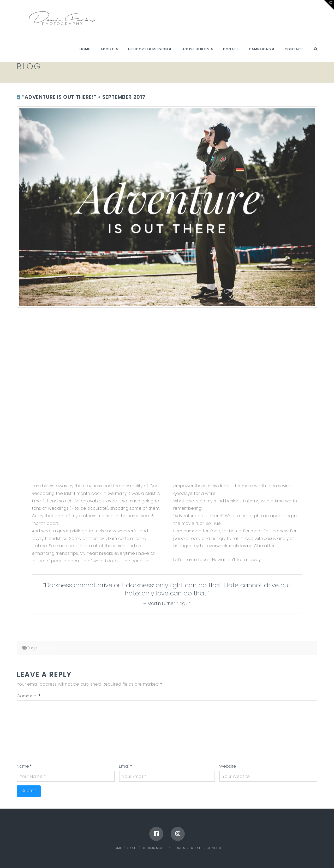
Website (228, 766)
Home (117, 848)
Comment (29, 696)
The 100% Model (154, 848)
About (132, 848)
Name (24, 766)
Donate (196, 848)
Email (126, 766)
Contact (214, 848)
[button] (329, 5)
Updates (46, 648)
